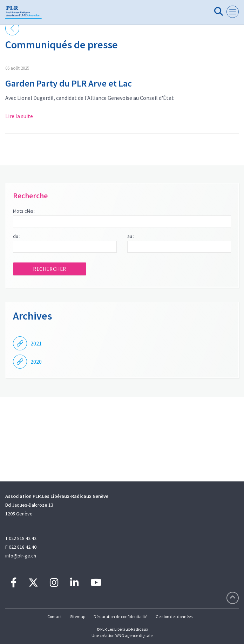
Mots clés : (24, 211)
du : (17, 236)
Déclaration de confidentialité (120, 616)
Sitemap (78, 616)
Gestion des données (174, 616)
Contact (55, 616)
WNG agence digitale (134, 635)
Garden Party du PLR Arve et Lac (69, 83)
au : (131, 236)
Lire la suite (19, 116)
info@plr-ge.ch (21, 556)
